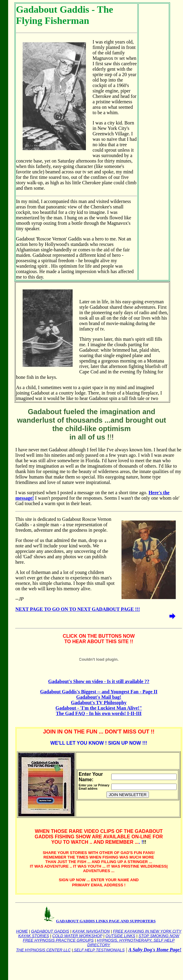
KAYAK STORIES (34, 936)
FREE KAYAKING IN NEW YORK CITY (147, 931)
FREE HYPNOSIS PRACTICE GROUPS (58, 940)
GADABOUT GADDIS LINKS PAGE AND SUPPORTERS (106, 921)
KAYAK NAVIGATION (91, 931)
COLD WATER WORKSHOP (77, 936)
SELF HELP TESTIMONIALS (99, 950)
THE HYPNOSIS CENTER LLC (43, 950)
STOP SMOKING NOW (159, 936)
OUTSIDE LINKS (120, 936)
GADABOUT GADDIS (50, 931)
